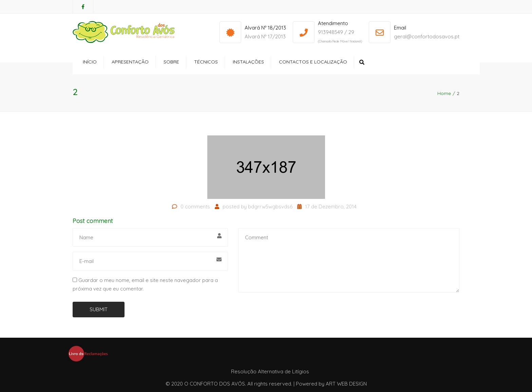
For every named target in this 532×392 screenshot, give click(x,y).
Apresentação (130, 62)
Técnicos (206, 62)
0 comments (195, 207)
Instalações (248, 62)
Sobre (171, 62)
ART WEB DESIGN (346, 384)
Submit (99, 309)
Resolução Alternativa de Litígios (270, 371)
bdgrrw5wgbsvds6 (270, 207)
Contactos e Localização (313, 62)
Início (90, 62)
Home (444, 93)
